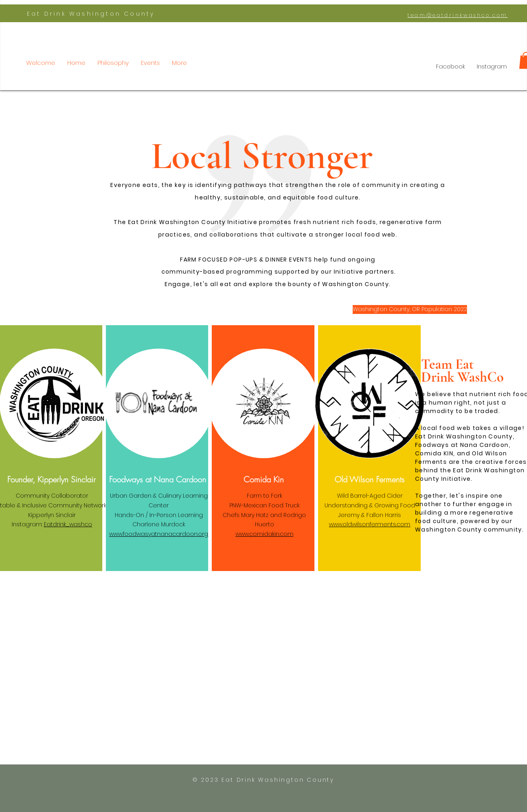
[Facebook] (450, 67)
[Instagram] (492, 67)
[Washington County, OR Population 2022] (410, 309)
